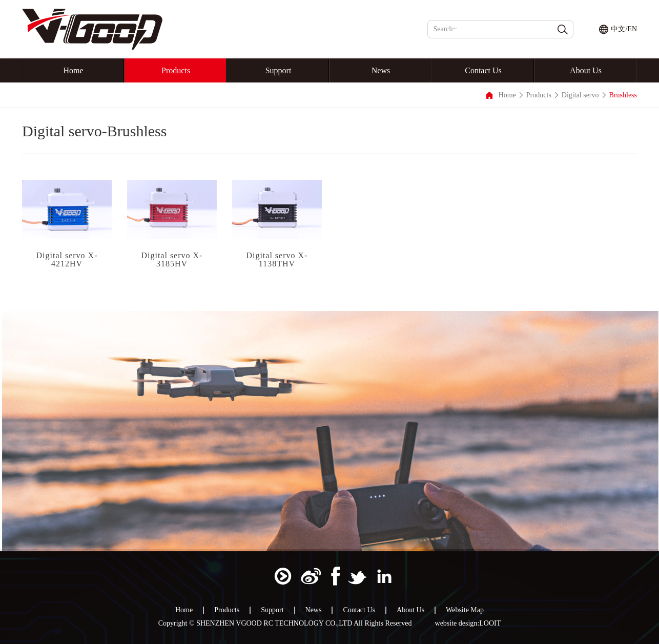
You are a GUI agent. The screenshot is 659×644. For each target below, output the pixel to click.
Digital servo (580, 95)
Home (73, 70)
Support (279, 70)
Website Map (465, 610)
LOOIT (490, 624)
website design (456, 624)
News (381, 70)
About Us (586, 70)
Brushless (623, 95)
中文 (618, 29)
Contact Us (483, 70)
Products (176, 70)
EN (632, 29)
